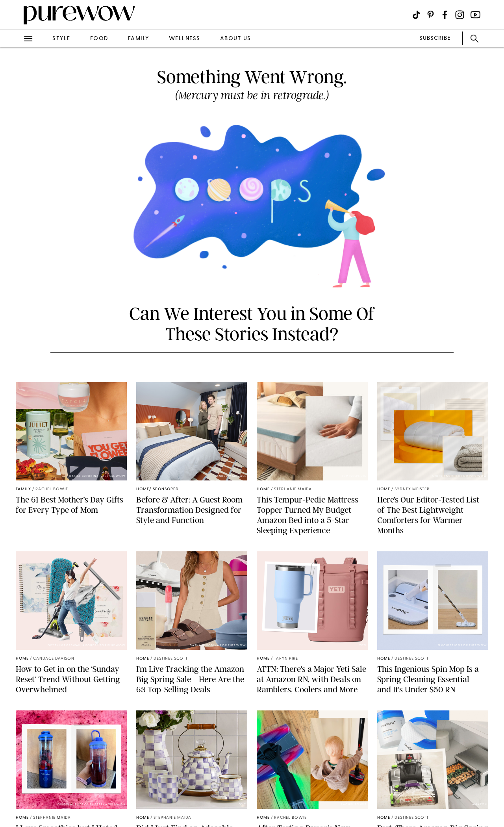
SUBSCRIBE (435, 38)
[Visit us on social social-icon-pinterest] (431, 15)
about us (236, 39)
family (139, 39)
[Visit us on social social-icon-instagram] (460, 15)
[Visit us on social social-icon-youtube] (475, 15)
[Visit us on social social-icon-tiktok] (416, 15)
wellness (185, 39)
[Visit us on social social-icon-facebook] (445, 15)
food (99, 39)
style (61, 39)
